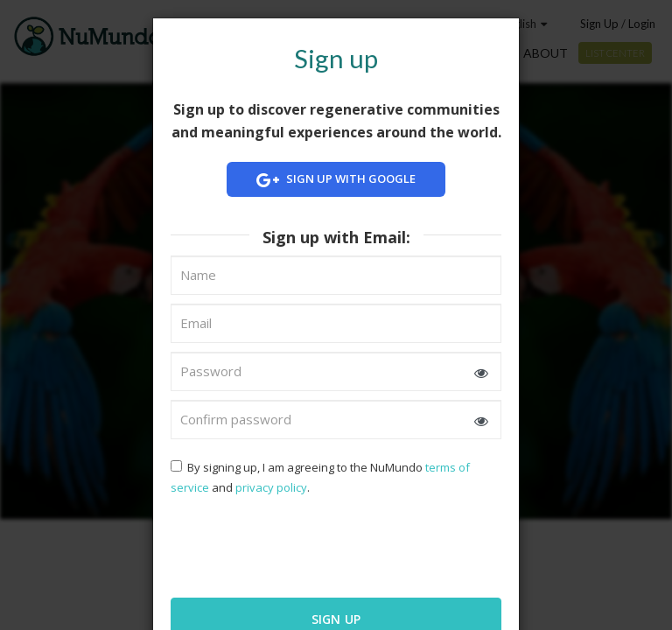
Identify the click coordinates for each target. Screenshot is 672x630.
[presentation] (283, 545)
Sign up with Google (336, 180)
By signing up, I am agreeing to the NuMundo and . (320, 477)
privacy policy (271, 487)
